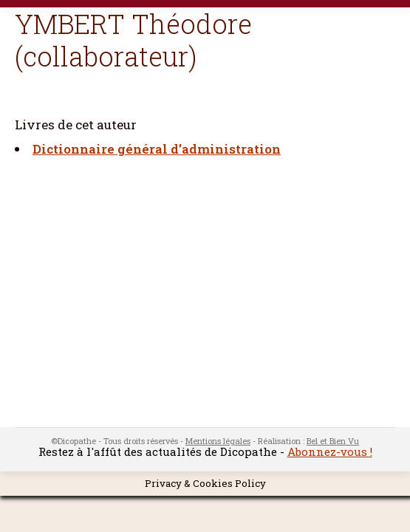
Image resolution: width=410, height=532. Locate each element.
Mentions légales (218, 441)
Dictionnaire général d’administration (157, 149)
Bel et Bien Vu (333, 441)
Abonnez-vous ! (330, 451)
